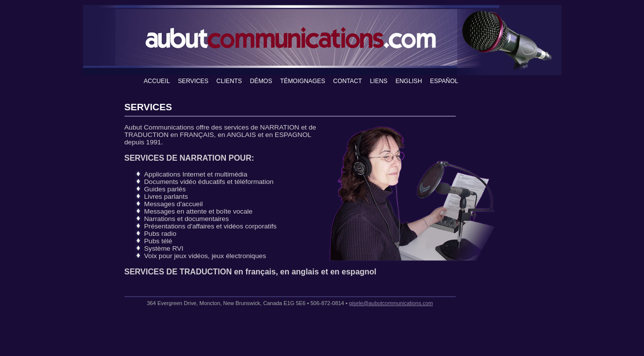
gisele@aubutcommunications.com (391, 303)
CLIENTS (229, 81)
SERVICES (193, 81)
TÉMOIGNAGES (303, 81)
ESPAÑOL (444, 81)
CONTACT (347, 81)
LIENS (379, 81)
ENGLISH (409, 81)
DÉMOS (261, 81)
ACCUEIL (157, 81)
